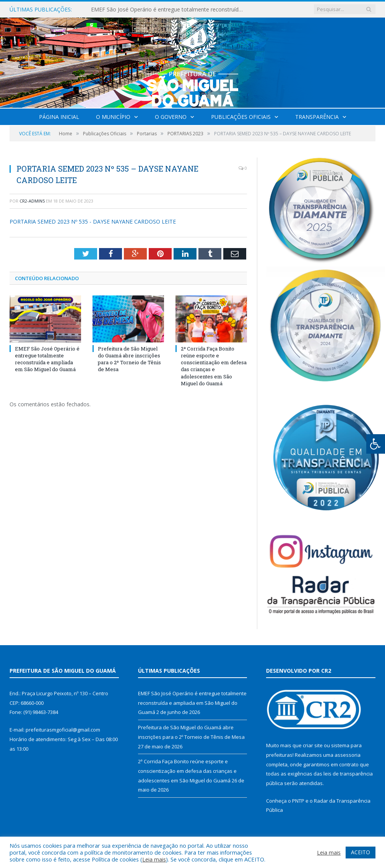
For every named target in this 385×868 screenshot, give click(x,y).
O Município (113, 117)
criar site (313, 745)
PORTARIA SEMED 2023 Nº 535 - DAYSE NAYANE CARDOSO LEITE (93, 221)
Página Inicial (59, 117)
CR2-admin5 (32, 201)
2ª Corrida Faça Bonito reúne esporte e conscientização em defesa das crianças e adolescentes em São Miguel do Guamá (214, 366)
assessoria (348, 755)
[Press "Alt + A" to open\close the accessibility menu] (376, 444)
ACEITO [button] (361, 852)
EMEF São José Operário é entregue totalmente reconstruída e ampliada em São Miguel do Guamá (169, 10)
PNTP (298, 801)
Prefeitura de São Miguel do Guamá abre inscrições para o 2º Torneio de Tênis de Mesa (129, 359)
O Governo (171, 117)
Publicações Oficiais (241, 117)
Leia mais (154, 859)
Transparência (317, 117)
